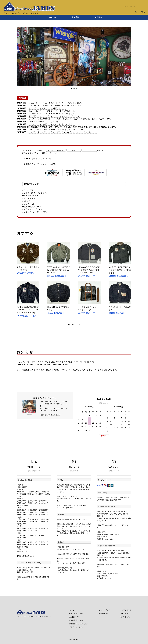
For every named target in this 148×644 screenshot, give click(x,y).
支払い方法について (76, 620)
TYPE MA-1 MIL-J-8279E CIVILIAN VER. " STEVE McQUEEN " (59, 270)
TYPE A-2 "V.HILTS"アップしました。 (44, 122)
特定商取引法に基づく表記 (79, 624)
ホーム (71, 610)
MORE (72, 325)
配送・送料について (76, 614)
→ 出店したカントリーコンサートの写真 (39, 164)
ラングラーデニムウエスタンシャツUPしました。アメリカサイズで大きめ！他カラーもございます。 (70, 119)
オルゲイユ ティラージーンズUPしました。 (47, 108)
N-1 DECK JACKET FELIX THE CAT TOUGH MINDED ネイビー (120, 270)
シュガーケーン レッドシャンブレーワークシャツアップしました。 (57, 106)
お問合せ (98, 17)
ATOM (105, 614)
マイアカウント (129, 6)
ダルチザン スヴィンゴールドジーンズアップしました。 (52, 114)
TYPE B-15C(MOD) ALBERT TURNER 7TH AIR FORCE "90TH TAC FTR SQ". (28, 310)
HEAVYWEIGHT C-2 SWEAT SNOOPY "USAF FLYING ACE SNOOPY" (89, 270)
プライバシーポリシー (77, 627)
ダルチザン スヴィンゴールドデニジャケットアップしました (54, 116)
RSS (100, 614)
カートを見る (125, 614)
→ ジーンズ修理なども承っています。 (38, 159)
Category (52, 17)
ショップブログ (104, 610)
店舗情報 (75, 17)
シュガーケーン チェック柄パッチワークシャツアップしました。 (56, 103)
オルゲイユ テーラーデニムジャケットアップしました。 (52, 111)
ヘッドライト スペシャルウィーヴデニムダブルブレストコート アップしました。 (63, 132)
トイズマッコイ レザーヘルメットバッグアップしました (52, 124)
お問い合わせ (125, 617)
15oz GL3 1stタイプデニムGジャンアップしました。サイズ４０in (56, 130)
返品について (74, 617)
